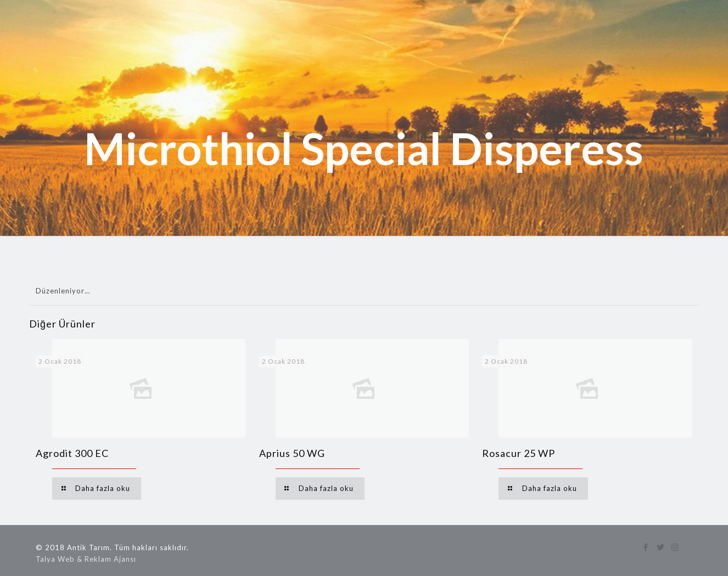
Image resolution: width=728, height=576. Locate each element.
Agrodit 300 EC (72, 453)
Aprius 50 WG (292, 453)
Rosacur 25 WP (519, 453)
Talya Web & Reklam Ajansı (86, 559)
